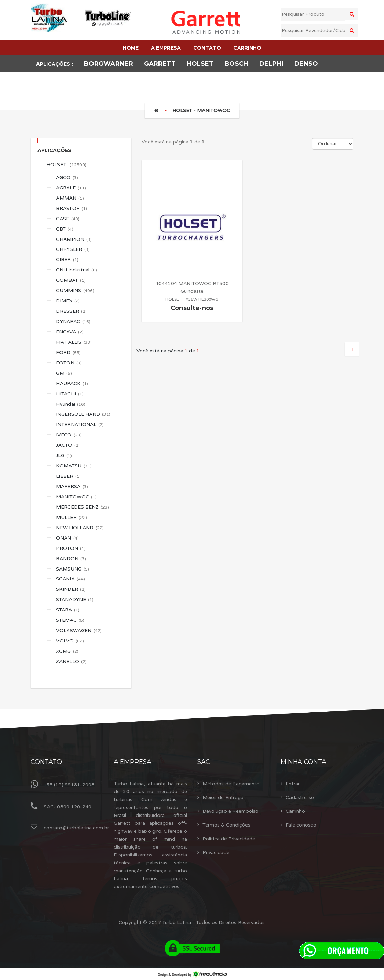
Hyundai (71, 404)
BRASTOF (72, 208)
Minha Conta (303, 762)
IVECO (69, 435)
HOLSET (66, 165)
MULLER (72, 517)
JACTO (68, 445)
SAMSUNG (73, 569)
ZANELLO (71, 662)
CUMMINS (75, 291)
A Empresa (133, 762)
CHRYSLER (73, 249)
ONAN (67, 538)
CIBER (67, 260)
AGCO (67, 177)
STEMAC (70, 620)
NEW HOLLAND (80, 528)
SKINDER (71, 589)
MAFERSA (72, 486)
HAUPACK (72, 384)
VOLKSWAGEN (79, 631)
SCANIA (70, 579)
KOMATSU (74, 466)
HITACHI (70, 394)
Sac (204, 762)
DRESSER (71, 311)
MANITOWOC (76, 497)
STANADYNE (75, 600)
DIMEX (68, 301)
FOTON (69, 363)
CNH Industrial (76, 270)
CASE (68, 219)
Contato (46, 762)
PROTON (71, 548)
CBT (65, 229)
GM (64, 373)
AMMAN (70, 198)
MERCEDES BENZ (83, 507)
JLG (64, 455)
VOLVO (70, 641)
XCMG (67, 651)
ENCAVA (70, 332)
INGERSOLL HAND (83, 414)
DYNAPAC (73, 322)
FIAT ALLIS (74, 342)
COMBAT (71, 280)
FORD (68, 353)
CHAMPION (74, 239)
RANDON (71, 559)
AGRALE (71, 188)
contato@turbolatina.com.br (76, 828)
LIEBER (68, 476)
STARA (68, 610)
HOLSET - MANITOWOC (201, 111)
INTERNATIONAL (80, 424)
